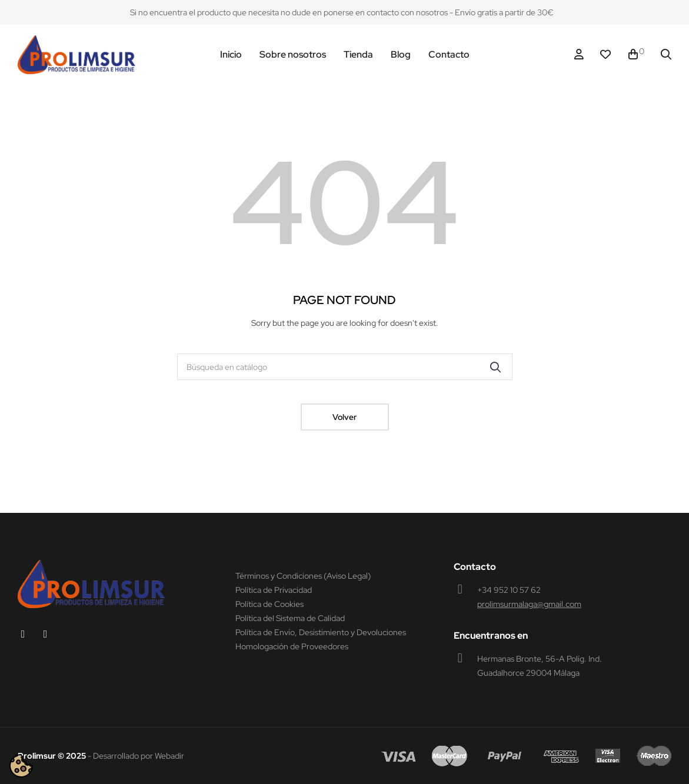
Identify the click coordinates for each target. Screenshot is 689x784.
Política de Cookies (269, 604)
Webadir (169, 756)
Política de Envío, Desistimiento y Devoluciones (321, 632)
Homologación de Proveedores (292, 646)
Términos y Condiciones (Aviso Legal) (303, 576)
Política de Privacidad (274, 590)
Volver (344, 417)
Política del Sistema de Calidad (290, 618)
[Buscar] (345, 367)
